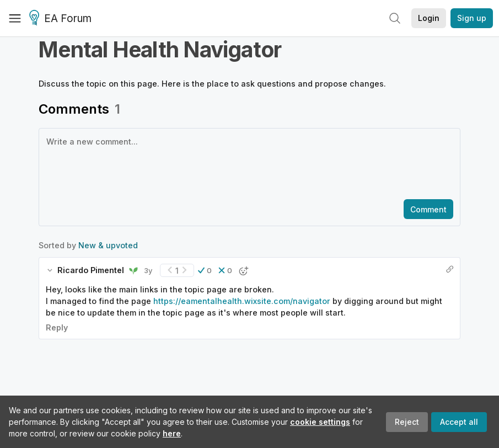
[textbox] (247, 163)
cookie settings (320, 422)
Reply (57, 327)
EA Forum (62, 19)
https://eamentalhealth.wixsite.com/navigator (242, 301)
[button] (205, 270)
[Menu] (15, 18)
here (172, 433)
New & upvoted (108, 245)
